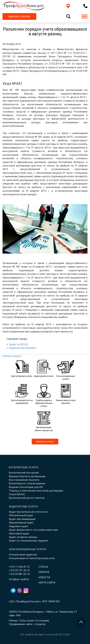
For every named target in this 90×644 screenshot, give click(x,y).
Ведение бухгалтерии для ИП (26, 487)
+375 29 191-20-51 (19, 570)
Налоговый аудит (19, 534)
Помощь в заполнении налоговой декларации (36, 491)
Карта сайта (47, 583)
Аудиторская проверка (23, 348)
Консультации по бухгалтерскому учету (32, 558)
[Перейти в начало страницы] (81, 622)
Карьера (44, 572)
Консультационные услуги (27, 549)
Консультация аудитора (23, 555)
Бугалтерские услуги (24, 467)
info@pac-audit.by (19, 579)
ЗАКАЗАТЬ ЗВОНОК (19, 17)
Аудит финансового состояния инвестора (33, 530)
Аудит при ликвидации (22, 519)
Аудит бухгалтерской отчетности (28, 512)
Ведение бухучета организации (27, 476)
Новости (44, 577)
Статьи (43, 567)
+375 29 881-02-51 (19, 574)
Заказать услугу (45, 442)
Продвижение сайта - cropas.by (27, 624)
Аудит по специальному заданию (28, 541)
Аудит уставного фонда (23, 537)
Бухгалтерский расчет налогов (27, 498)
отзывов (43, 621)
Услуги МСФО (17, 494)
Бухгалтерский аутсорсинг (24, 473)
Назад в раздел (12, 356)
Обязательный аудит (21, 515)
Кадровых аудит (19, 526)
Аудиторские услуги (23, 507)
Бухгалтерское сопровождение (27, 483)
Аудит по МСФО (19, 344)
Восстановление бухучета (24, 480)
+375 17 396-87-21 (19, 567)
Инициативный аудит (21, 523)
